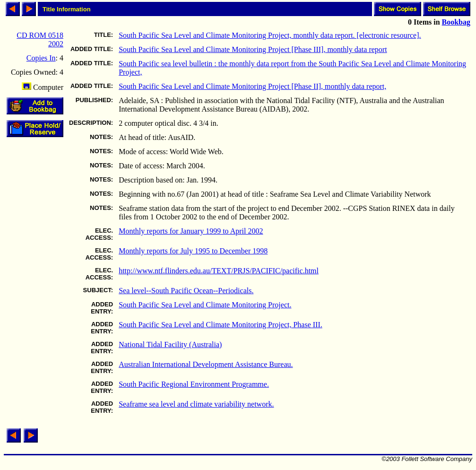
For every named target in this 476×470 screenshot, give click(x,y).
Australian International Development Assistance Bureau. (206, 364)
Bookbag (456, 22)
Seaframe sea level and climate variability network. (196, 404)
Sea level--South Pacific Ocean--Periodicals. (186, 291)
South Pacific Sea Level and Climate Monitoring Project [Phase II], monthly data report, (252, 86)
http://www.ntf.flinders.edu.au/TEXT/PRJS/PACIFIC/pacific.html (219, 271)
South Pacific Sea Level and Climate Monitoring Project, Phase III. (221, 325)
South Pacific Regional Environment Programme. (194, 384)
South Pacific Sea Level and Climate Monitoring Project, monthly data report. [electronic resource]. (270, 35)
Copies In (41, 58)
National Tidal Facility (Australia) (170, 344)
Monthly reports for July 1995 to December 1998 (193, 251)
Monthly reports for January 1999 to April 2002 (191, 231)
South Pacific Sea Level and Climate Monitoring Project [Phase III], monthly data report (253, 49)
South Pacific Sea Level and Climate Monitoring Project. (205, 305)
